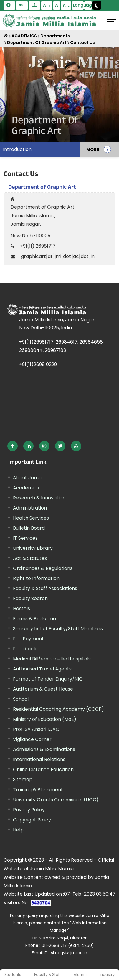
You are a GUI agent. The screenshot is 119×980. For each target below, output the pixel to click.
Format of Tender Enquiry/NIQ (48, 679)
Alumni (80, 975)
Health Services (31, 518)
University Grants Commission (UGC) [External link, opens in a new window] (56, 800)
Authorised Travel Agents (42, 669)
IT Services (25, 538)
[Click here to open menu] (112, 22)
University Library (33, 548)
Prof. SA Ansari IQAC (36, 729)
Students (13, 975)
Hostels (22, 609)
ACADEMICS (24, 36)
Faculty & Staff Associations (45, 588)
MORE (93, 149)
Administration (30, 508)
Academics (26, 488)
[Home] (6, 36)
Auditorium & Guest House (43, 689)
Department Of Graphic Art (37, 43)
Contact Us (82, 43)
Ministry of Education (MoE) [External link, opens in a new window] (45, 719)
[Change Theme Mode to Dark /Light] (97, 5)
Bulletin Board (29, 528)
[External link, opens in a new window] (13, 446)
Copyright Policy (32, 820)
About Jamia (28, 478)
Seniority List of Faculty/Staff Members (58, 629)
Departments (55, 36)
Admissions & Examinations (44, 749)
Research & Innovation (39, 498)
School (21, 699)
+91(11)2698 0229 (38, 364)
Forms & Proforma (34, 619)
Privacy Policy (29, 810)
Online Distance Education (43, 769)
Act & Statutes (30, 558)
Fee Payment (28, 639)
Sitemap (23, 780)
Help (18, 830)
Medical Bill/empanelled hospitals (52, 659)
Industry (107, 975)
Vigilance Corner (32, 739)
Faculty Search (30, 598)
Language (78, 5)
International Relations (39, 759)
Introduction (17, 149)
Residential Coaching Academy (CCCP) (58, 709)
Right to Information (36, 578)
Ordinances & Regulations (43, 568)
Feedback (25, 649)
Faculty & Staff (47, 975)
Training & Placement (38, 790)
